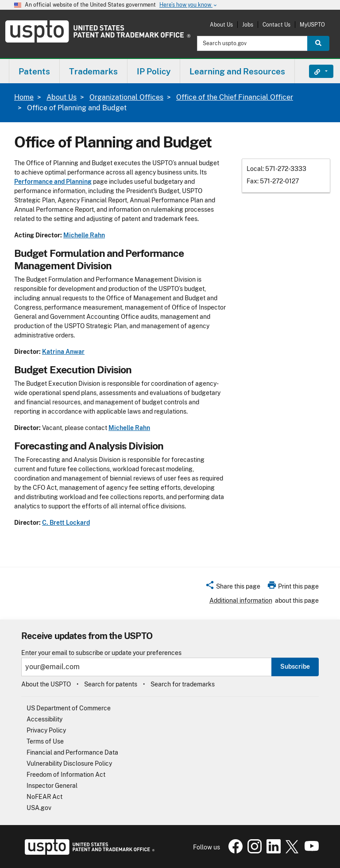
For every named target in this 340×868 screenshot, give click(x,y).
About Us (221, 25)
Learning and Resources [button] (237, 71)
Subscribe (295, 666)
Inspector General (52, 786)
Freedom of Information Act (66, 775)
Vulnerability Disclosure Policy (69, 763)
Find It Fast (315, 71)
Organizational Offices (126, 97)
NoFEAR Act (44, 797)
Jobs (248, 25)
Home (24, 97)
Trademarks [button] (93, 71)
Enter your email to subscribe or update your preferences (101, 653)
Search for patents (111, 684)
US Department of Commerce (69, 708)
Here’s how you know (189, 5)
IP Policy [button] (154, 71)
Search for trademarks (183, 684)
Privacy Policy (46, 730)
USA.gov (39, 808)
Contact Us (276, 25)
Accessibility (44, 719)
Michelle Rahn (84, 235)
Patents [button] (34, 71)
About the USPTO (46, 684)
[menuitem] (34, 71)
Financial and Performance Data (72, 752)
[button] (233, 588)
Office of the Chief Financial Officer (235, 97)
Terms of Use (45, 741)
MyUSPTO (312, 25)
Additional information (241, 601)
